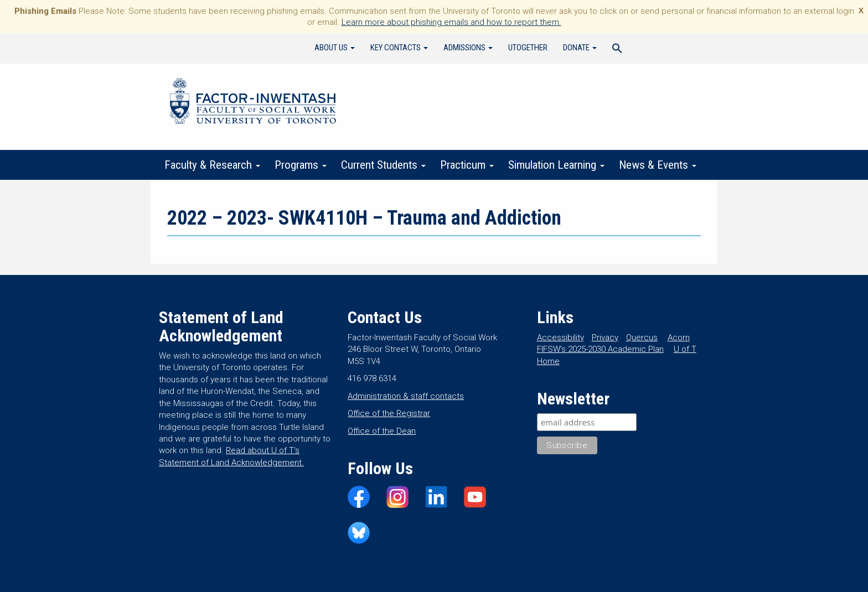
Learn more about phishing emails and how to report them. (451, 22)
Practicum (467, 165)
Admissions (468, 48)
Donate (580, 48)
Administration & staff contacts (406, 396)
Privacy (605, 337)
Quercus (642, 337)
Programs (301, 165)
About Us (335, 48)
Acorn (679, 337)
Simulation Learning (556, 165)
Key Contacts (399, 48)
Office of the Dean (382, 431)
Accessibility (560, 337)
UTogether (528, 48)
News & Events (658, 165)
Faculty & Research (212, 165)
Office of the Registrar (389, 413)
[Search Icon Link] (617, 50)
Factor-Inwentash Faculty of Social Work (253, 103)
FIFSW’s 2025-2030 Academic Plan (600, 349)
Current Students (383, 165)
